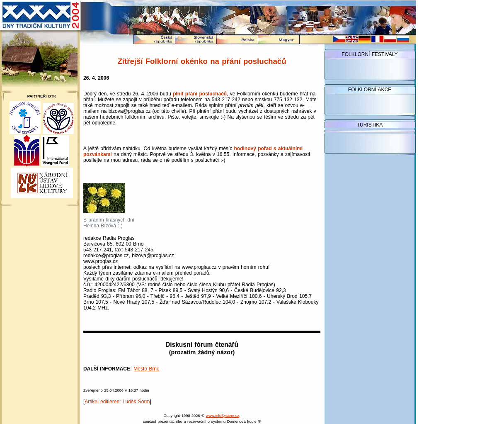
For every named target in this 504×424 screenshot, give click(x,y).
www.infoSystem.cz (223, 416)
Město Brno (146, 369)
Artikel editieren (102, 402)
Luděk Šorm (136, 402)
